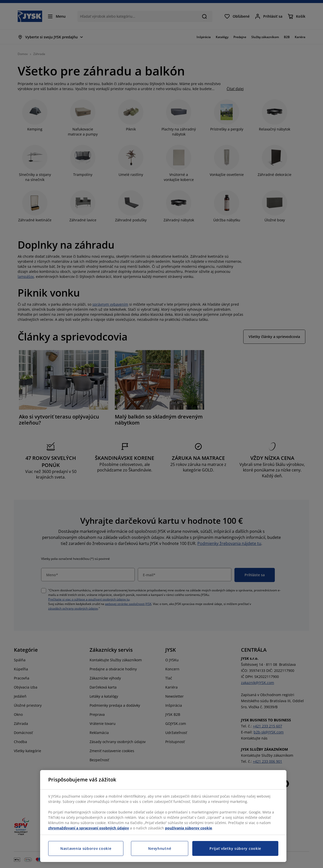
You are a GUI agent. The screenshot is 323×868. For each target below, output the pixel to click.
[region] (163, 816)
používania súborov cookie (189, 828)
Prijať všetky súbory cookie (235, 848)
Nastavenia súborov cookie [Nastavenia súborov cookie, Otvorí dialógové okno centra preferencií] (86, 848)
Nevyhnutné (160, 848)
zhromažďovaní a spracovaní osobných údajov (89, 828)
